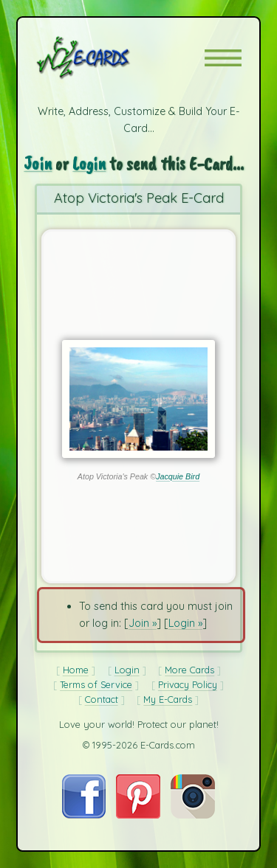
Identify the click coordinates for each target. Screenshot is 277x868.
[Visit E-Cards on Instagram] (193, 815)
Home (76, 670)
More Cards (189, 670)
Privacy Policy (188, 684)
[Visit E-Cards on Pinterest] (138, 815)
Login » (185, 623)
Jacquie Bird (178, 476)
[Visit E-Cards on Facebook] (84, 815)
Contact (102, 699)
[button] (223, 58)
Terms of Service (96, 684)
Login (89, 163)
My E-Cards (168, 699)
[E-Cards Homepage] (109, 58)
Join (38, 163)
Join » (143, 623)
